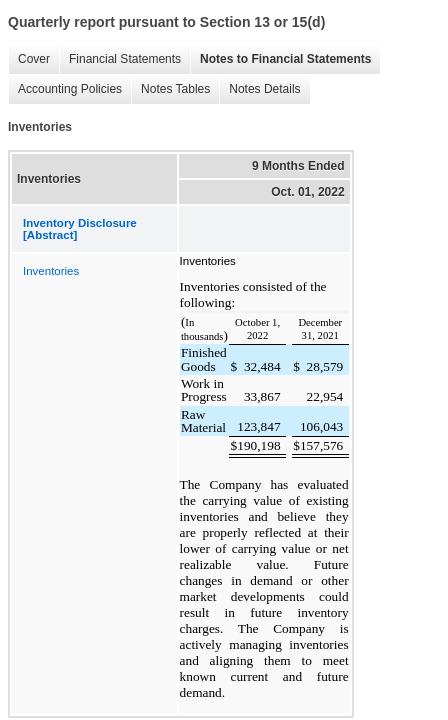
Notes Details (259, 89)
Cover (29, 59)
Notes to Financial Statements (280, 59)
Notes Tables (170, 89)
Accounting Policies (65, 89)
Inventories (51, 271)
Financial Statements (120, 59)
